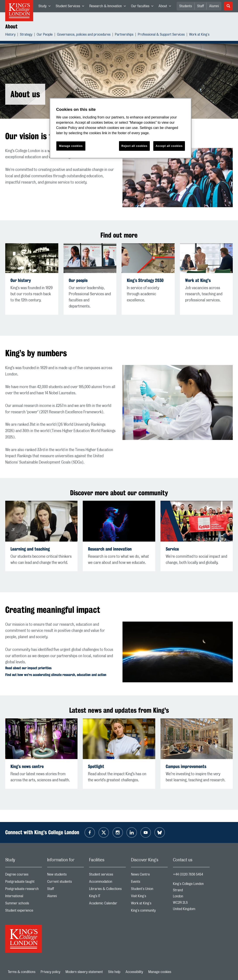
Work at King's (199, 35)
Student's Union (149, 890)
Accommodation (107, 883)
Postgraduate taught (24, 883)
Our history (21, 280)
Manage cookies (160, 972)
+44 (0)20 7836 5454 (188, 874)
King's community (149, 911)
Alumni (214, 6)
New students (66, 875)
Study (46, 7)
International (24, 897)
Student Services (71, 7)
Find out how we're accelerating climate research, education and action (56, 675)
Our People (45, 35)
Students (186, 6)
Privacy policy (50, 972)
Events (149, 883)
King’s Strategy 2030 (145, 280)
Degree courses (24, 875)
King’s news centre (27, 766)
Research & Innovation (109, 7)
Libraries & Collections (107, 890)
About (166, 7)
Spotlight (96, 766)
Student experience (24, 911)
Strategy (26, 35)
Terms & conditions (22, 972)
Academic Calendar (107, 904)
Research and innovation (110, 549)
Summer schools (24, 904)
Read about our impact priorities (28, 668)
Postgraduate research (24, 890)
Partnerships (124, 35)
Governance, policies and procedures (84, 35)
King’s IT (107, 897)
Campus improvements (186, 766)
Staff (201, 6)
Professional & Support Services (161, 35)
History (10, 35)
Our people (78, 280)
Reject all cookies (134, 146)
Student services (107, 875)
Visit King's (149, 897)
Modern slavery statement (84, 972)
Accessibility (134, 972)
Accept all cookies (169, 146)
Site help (114, 972)
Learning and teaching (30, 549)
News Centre (149, 875)
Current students (66, 883)
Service (172, 549)
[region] (121, 128)
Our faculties (143, 7)
